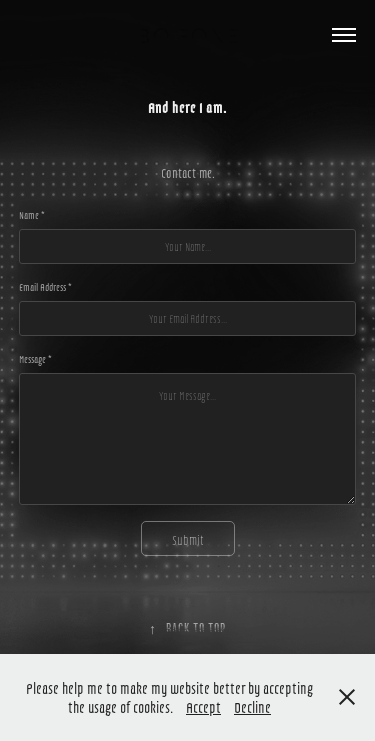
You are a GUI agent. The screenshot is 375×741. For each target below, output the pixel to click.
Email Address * (45, 287)
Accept (203, 706)
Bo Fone (188, 35)
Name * (32, 215)
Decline (252, 706)
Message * (35, 359)
